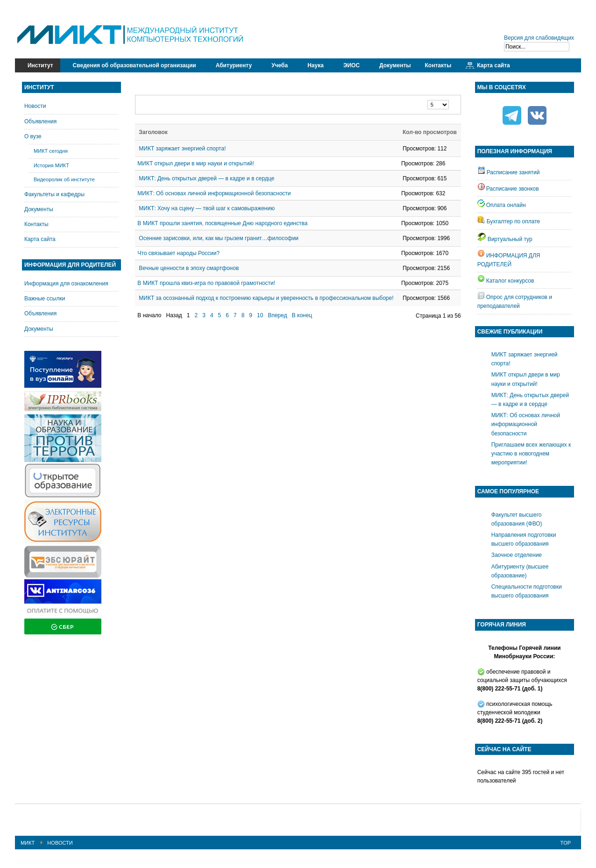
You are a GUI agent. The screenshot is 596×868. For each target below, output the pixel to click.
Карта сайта (40, 239)
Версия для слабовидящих (539, 38)
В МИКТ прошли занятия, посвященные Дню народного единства (222, 223)
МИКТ (28, 843)
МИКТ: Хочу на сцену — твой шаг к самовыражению (207, 208)
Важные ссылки (45, 299)
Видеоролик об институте (64, 179)
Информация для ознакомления (66, 284)
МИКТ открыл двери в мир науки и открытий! (196, 164)
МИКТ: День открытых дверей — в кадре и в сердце (206, 178)
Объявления (40, 121)
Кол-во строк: (428, 100)
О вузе (33, 136)
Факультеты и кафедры (54, 194)
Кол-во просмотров (430, 132)
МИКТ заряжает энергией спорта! (182, 149)
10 (260, 315)
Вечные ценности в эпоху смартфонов (189, 268)
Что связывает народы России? (178, 253)
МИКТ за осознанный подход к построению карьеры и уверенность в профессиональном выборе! (266, 298)
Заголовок (153, 132)
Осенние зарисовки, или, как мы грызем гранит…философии (219, 238)
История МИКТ (51, 165)
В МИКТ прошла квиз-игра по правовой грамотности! (206, 283)
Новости (35, 106)
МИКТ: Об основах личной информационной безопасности (214, 193)
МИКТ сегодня (51, 151)
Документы (39, 209)
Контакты (36, 224)
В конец (302, 315)
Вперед (277, 315)
